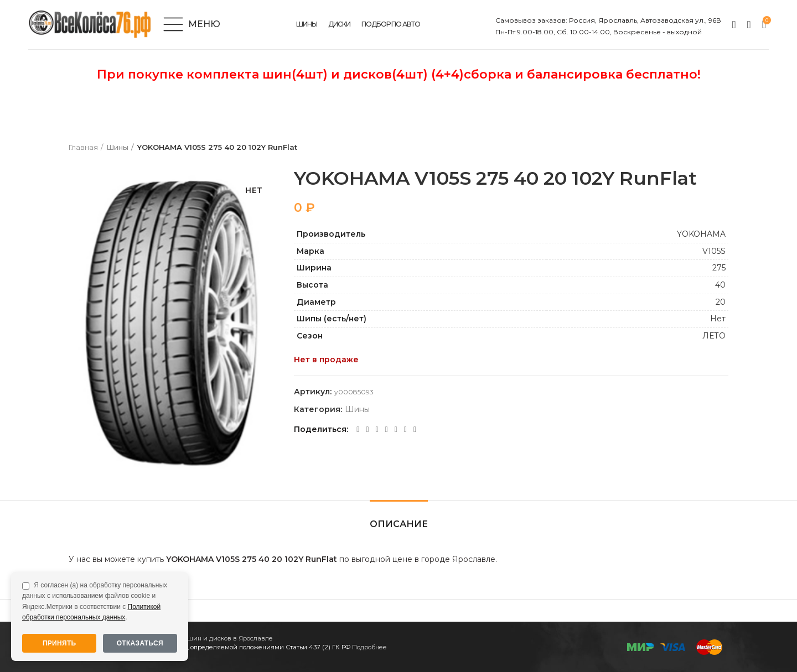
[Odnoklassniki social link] (377, 430)
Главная (83, 148)
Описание (399, 524)
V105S (714, 251)
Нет (718, 319)
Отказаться (140, 643)
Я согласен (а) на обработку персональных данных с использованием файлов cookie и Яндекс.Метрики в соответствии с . (95, 601)
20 (721, 302)
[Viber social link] (415, 430)
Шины (117, 148)
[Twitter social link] (367, 430)
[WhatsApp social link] (387, 430)
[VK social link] (396, 430)
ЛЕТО (714, 336)
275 (719, 268)
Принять (59, 643)
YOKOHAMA (701, 235)
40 (720, 285)
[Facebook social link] (358, 430)
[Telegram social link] (405, 430)
